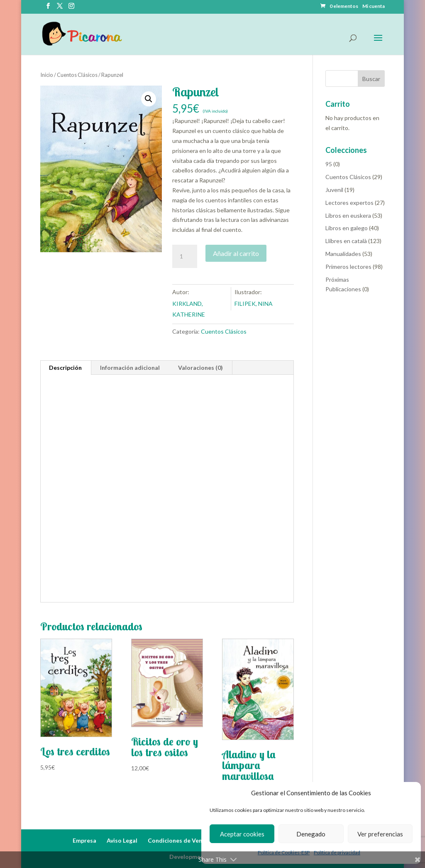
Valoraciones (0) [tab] (200, 368)
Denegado (311, 834)
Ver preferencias (380, 834)
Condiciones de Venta (178, 840)
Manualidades (343, 254)
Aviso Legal (122, 840)
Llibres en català (346, 241)
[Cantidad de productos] (185, 256)
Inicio (47, 75)
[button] (149, 99)
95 (329, 164)
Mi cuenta (374, 6)
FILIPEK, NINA (254, 304)
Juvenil (334, 190)
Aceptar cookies (242, 834)
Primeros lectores (348, 267)
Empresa (84, 840)
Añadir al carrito (236, 253)
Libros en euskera (348, 215)
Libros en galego (347, 228)
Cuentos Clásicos (77, 75)
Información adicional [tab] (130, 368)
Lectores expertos (349, 203)
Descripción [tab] (65, 368)
